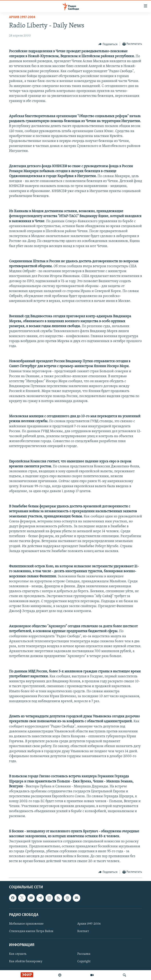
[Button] (108, 44)
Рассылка (84, 954)
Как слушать (18, 954)
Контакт (83, 931)
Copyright (84, 961)
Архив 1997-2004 (22, 17)
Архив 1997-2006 (89, 924)
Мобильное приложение (26, 924)
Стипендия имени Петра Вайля (31, 931)
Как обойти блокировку (26, 961)
